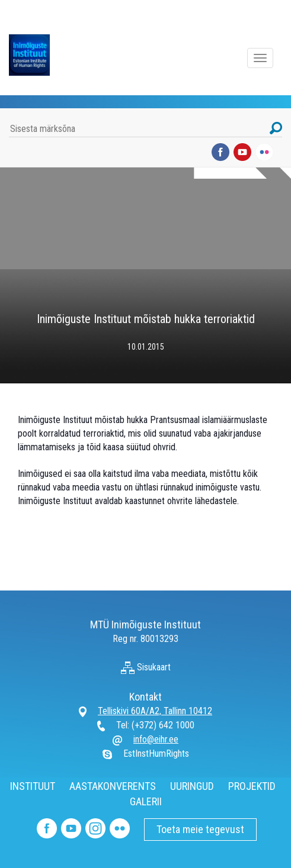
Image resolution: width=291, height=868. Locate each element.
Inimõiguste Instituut (36, 55)
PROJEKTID (252, 786)
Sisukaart (146, 667)
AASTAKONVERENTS (113, 786)
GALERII (146, 801)
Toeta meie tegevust (200, 829)
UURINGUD (192, 786)
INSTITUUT (33, 786)
